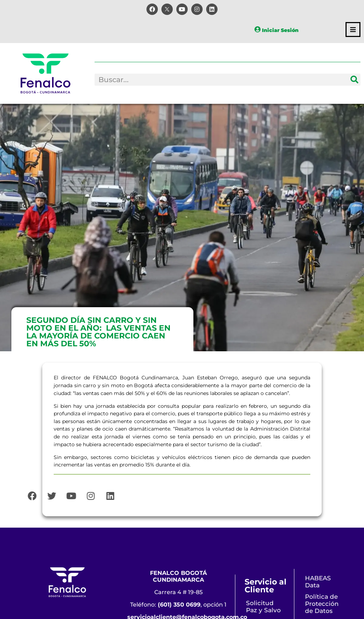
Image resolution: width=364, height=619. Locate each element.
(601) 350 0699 (179, 605)
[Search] (354, 80)
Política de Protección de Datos (322, 604)
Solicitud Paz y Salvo (263, 607)
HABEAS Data (318, 582)
